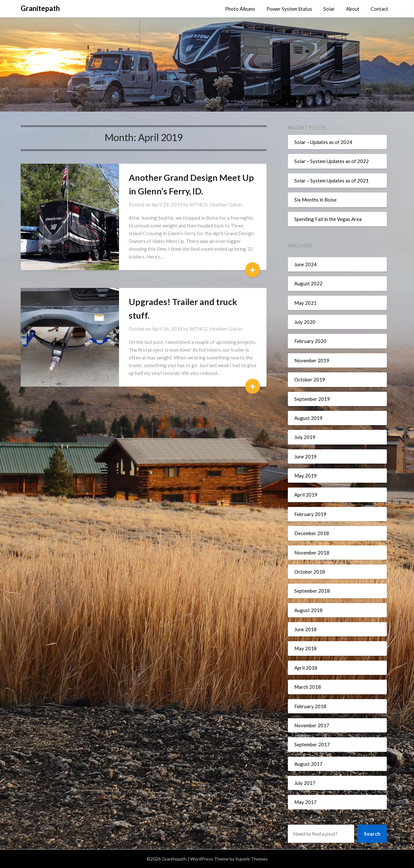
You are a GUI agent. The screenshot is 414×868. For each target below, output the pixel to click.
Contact (379, 9)
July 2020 (305, 322)
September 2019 (312, 399)
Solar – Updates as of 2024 (323, 142)
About (353, 9)
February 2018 (310, 706)
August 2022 (308, 283)
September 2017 (312, 744)
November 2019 (312, 360)
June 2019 (305, 456)
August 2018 (308, 610)
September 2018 (312, 591)
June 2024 (305, 264)
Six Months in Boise (316, 200)
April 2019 (306, 495)
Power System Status (289, 9)
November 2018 (312, 553)
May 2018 (305, 648)
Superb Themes (252, 859)
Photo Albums (240, 9)
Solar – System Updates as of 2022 (332, 161)
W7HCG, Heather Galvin (216, 204)
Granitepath (40, 8)
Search (372, 834)
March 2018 (308, 687)
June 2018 (305, 629)
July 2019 (305, 437)
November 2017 (312, 725)
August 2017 (308, 764)
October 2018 (310, 572)
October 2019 (310, 379)
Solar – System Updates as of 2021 (332, 181)
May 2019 (305, 476)
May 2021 (305, 303)
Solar (329, 9)
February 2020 (310, 341)
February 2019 (310, 514)
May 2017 (305, 802)
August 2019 (308, 418)
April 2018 (306, 668)
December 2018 (312, 533)
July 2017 (305, 783)
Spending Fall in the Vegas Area (328, 219)
